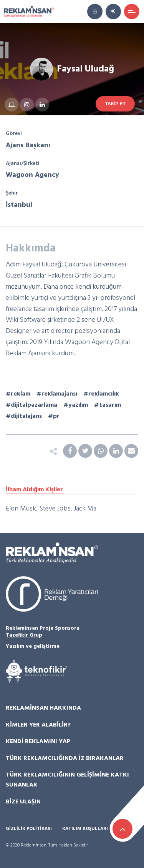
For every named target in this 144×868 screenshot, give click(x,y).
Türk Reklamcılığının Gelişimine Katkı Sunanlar (67, 780)
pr (56, 416)
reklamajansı (59, 394)
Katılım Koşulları (85, 829)
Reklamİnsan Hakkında (43, 708)
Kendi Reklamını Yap (38, 742)
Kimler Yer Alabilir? (38, 725)
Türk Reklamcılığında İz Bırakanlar (65, 758)
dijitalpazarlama (34, 405)
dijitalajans (26, 416)
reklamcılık (104, 394)
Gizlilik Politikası (29, 829)
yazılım (78, 405)
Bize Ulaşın (23, 802)
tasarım (110, 405)
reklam (21, 394)
